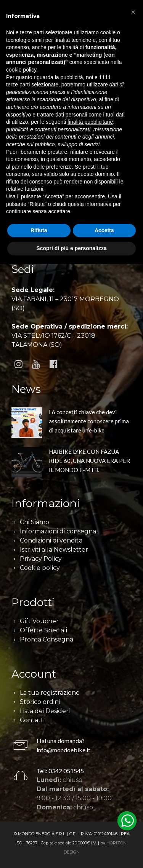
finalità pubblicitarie (90, 122)
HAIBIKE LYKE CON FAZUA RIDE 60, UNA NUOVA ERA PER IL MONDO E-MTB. (89, 461)
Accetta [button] (104, 230)
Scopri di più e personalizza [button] (71, 248)
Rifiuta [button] (39, 230)
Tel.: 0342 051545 (60, 771)
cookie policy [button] (21, 70)
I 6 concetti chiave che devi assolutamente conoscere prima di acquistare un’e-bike (89, 421)
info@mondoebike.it (63, 750)
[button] (133, 12)
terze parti (18, 85)
